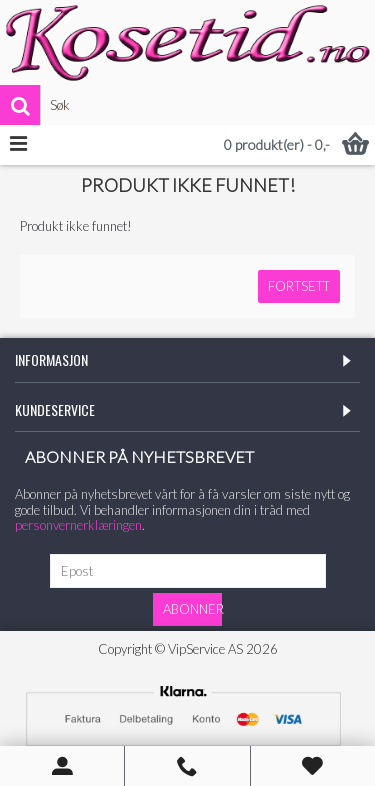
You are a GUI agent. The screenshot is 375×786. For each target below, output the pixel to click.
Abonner (192, 609)
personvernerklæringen (78, 525)
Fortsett (299, 286)
